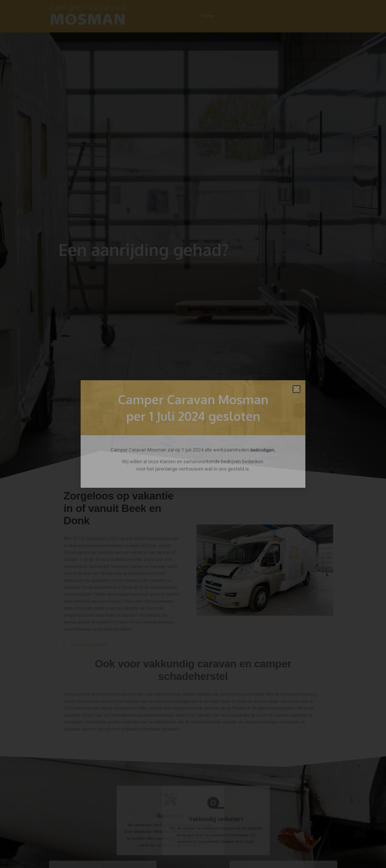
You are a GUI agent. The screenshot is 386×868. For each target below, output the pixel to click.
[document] (193, 434)
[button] (297, 389)
